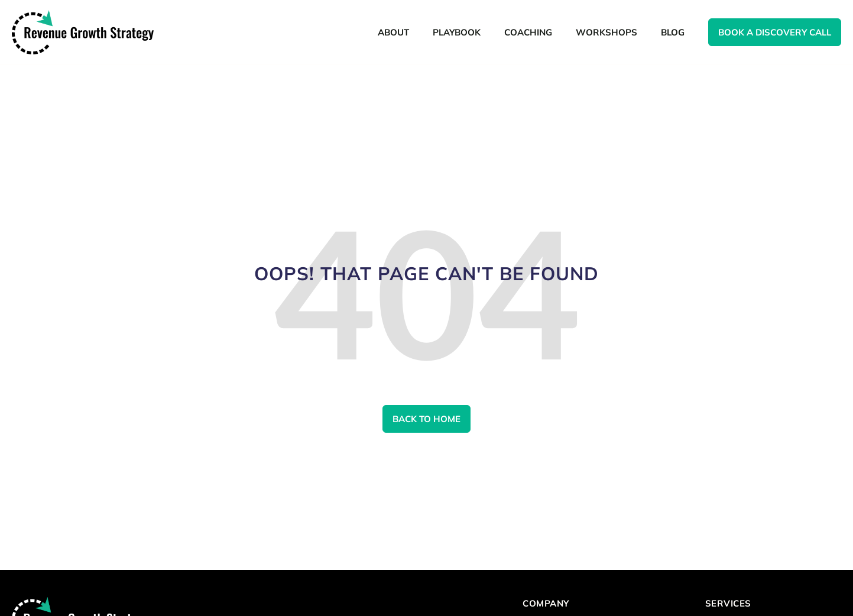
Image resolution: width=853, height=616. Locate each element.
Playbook (457, 32)
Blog (673, 32)
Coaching (528, 32)
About (393, 32)
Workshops (606, 32)
